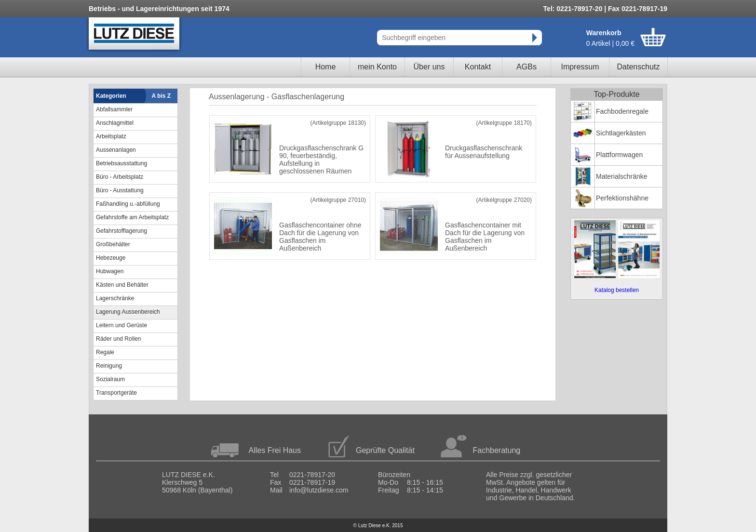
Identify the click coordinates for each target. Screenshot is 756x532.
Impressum (580, 67)
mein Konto (377, 67)
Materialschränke (622, 176)
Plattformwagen (619, 155)
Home (326, 67)
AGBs (526, 67)
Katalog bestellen (617, 290)
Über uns (429, 67)
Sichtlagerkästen (621, 133)
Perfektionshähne (622, 198)
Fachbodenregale (622, 111)
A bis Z (162, 96)
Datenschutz (639, 67)
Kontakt (478, 67)
